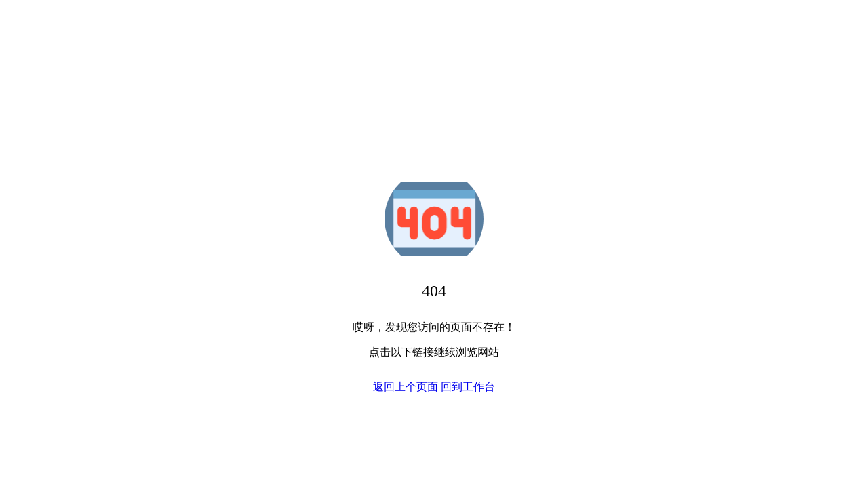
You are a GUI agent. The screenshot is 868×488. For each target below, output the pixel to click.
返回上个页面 (406, 387)
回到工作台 (468, 387)
